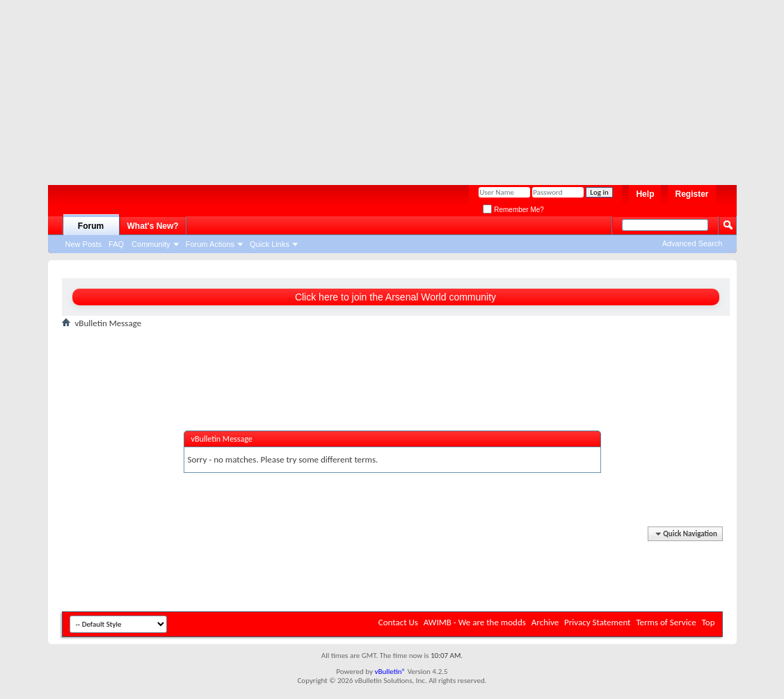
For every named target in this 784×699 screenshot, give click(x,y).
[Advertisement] (385, 87)
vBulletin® (390, 672)
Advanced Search (693, 243)
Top (709, 622)
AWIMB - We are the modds (475, 622)
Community (151, 244)
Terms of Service (666, 622)
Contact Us (398, 622)
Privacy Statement (597, 622)
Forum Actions (210, 244)
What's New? (153, 226)
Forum (91, 226)
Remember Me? (513, 210)
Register (691, 194)
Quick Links (270, 244)
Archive (545, 622)
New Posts (84, 244)
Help (645, 194)
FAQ (116, 244)
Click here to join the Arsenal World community (395, 297)
